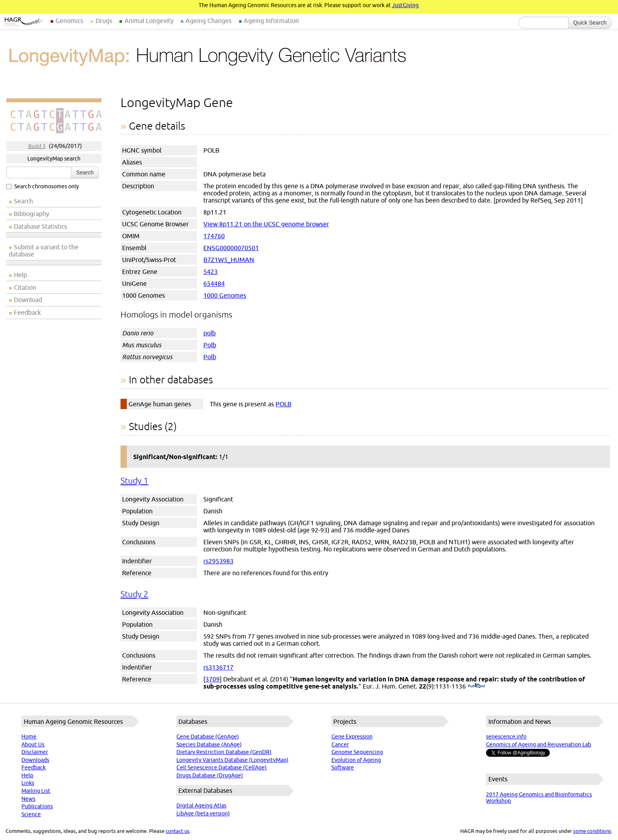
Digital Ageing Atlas (201, 806)
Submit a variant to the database (44, 251)
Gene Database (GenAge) (208, 737)
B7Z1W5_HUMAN (229, 260)
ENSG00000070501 (231, 248)
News (28, 799)
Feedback (27, 312)
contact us (178, 831)
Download (28, 300)
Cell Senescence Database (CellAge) (222, 767)
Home (29, 737)
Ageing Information (271, 21)
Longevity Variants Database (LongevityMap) (232, 760)
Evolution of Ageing (356, 760)
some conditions (592, 831)
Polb (210, 345)
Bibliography (32, 214)
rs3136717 (218, 667)
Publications (37, 806)
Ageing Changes (209, 21)
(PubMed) (476, 686)
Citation (25, 287)
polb (210, 333)
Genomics (69, 21)
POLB (283, 404)
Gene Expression (352, 737)
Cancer (340, 744)
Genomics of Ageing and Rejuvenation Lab (539, 744)
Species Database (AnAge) (209, 744)
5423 (210, 272)
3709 (212, 679)
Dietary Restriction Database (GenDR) (224, 752)
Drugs (104, 21)
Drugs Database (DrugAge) (210, 775)
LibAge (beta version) (203, 813)
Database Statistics (40, 226)
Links (28, 783)
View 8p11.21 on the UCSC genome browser (266, 224)
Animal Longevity (149, 21)
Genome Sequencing (357, 752)
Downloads (35, 760)
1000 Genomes (225, 295)
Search (85, 172)
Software (343, 767)
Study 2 (134, 594)
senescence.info (506, 737)
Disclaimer (35, 752)
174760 (214, 236)
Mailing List (36, 791)
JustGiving (405, 5)
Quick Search (590, 23)
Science (31, 814)
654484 (214, 283)
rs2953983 (218, 561)
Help (20, 275)
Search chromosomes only (43, 186)
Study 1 (134, 481)
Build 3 (37, 146)
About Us (33, 744)
